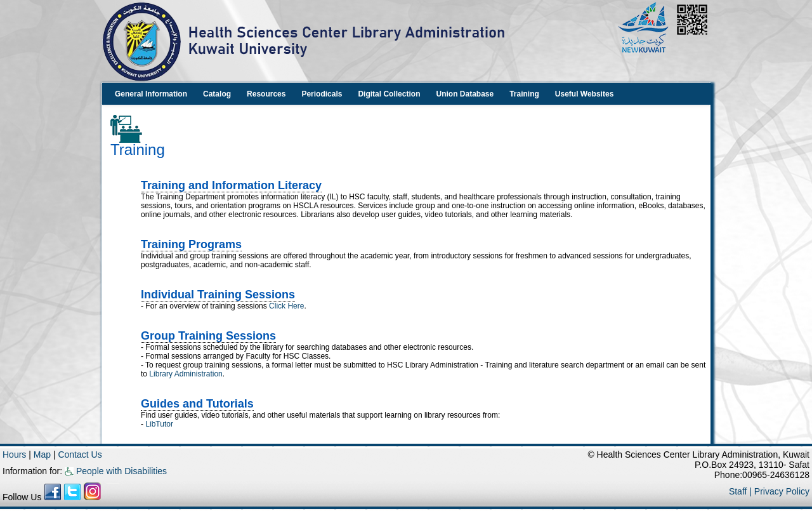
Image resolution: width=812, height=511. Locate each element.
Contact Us (80, 455)
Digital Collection (389, 94)
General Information (151, 94)
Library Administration (186, 374)
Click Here (286, 306)
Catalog (217, 94)
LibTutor (159, 424)
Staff (739, 491)
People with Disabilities (116, 471)
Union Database (465, 94)
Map (43, 455)
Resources (266, 94)
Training (524, 94)
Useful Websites (584, 94)
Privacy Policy (782, 491)
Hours (14, 455)
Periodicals (322, 94)
